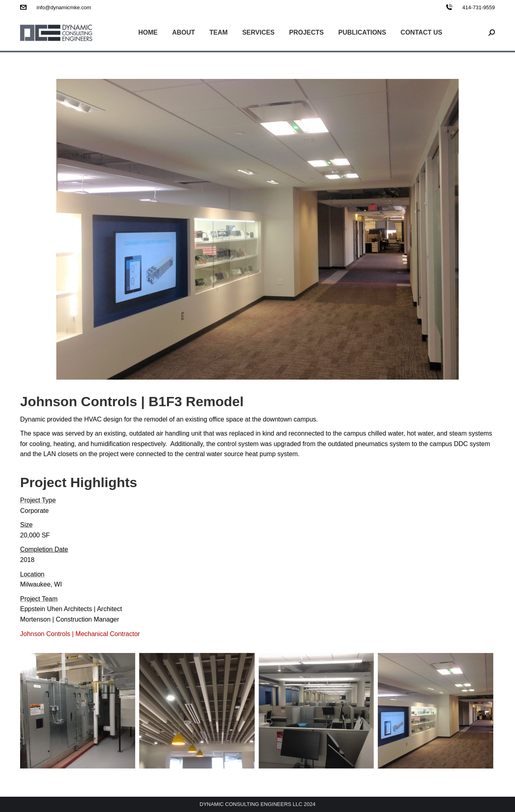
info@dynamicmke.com (64, 7)
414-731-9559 (479, 7)
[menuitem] (148, 33)
